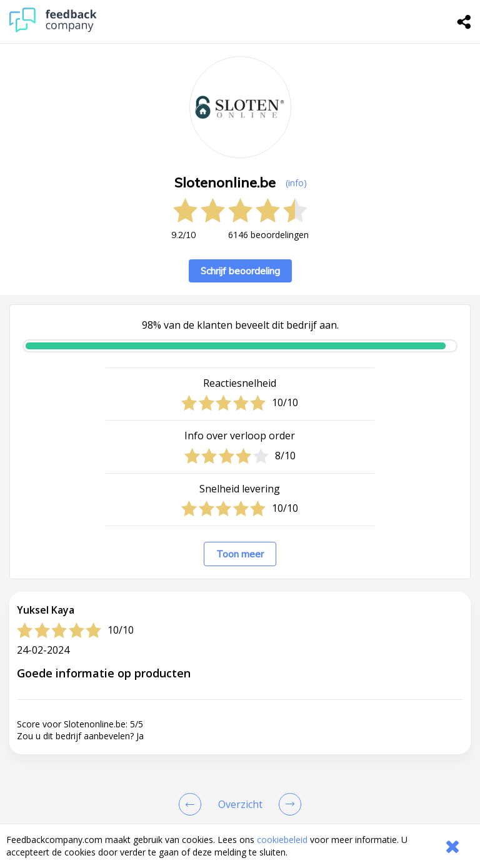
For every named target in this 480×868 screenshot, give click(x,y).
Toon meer (240, 554)
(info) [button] (296, 183)
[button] (240, 817)
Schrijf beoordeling (240, 271)
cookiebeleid (282, 840)
